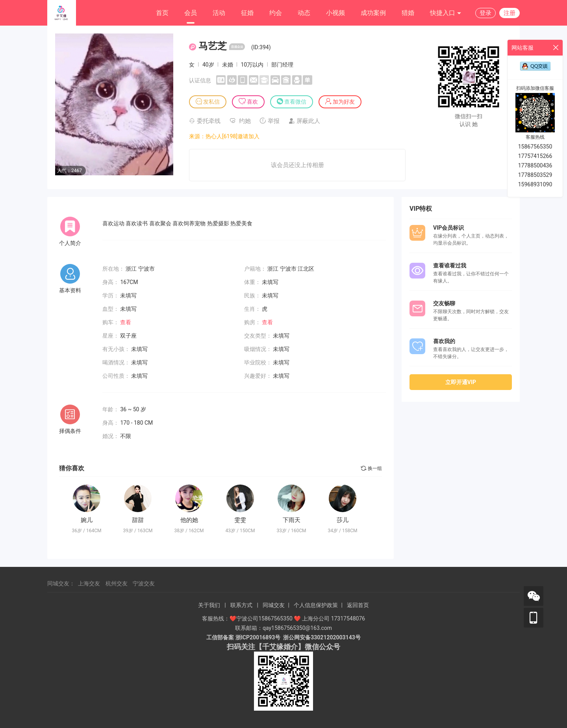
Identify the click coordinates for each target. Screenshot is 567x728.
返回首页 (358, 605)
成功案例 (373, 13)
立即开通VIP (461, 382)
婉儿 (87, 520)
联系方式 (241, 605)
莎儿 (343, 520)
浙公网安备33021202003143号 (322, 637)
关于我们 (209, 605)
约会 (276, 13)
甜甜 (138, 520)
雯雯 (240, 520)
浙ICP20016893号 (258, 637)
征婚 (247, 13)
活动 (219, 13)
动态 (304, 13)
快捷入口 (446, 13)
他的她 (189, 520)
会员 (191, 13)
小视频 (335, 13)
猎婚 (408, 13)
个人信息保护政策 (316, 605)
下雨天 (292, 520)
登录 (485, 13)
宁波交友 (144, 583)
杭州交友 (117, 583)
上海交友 (89, 583)
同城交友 (274, 605)
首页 (162, 13)
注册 (510, 13)
